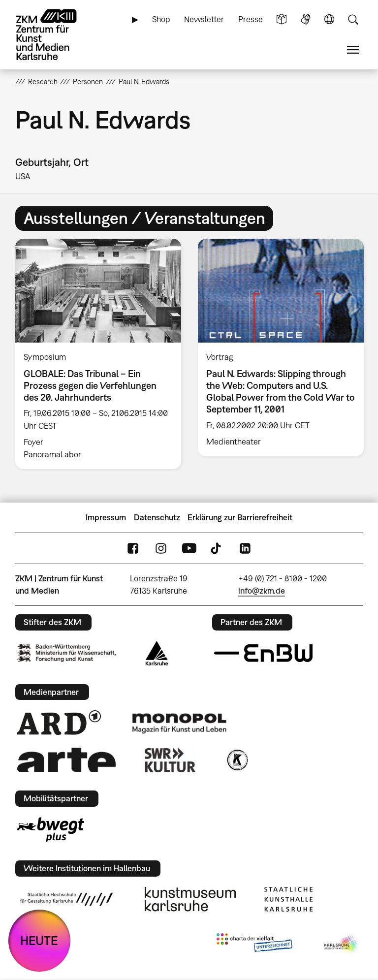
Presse (251, 19)
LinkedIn (245, 549)
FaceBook (133, 549)
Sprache (329, 19)
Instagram (161, 549)
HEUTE (39, 940)
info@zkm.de (262, 591)
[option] (98, 354)
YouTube (189, 549)
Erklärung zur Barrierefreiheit (240, 517)
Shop (161, 19)
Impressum (106, 517)
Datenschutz (157, 517)
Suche (353, 19)
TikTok (217, 549)
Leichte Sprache (282, 19)
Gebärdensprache (306, 19)
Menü (353, 50)
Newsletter (204, 19)
